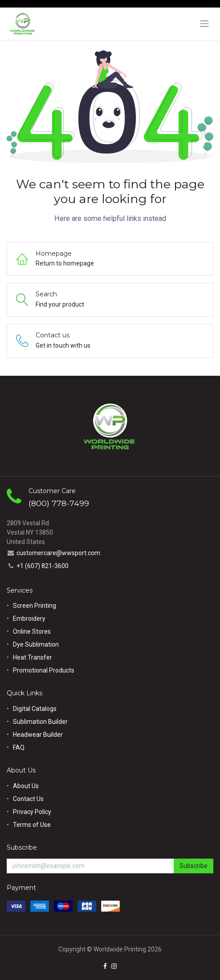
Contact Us (28, 799)
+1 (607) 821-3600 (43, 566)
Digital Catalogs (35, 709)
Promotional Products (44, 670)
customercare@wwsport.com (58, 553)
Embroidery (29, 619)
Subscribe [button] (194, 866)
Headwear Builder (38, 735)
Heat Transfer (33, 657)
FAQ (19, 747)
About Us (26, 786)
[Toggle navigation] (204, 24)
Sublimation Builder (40, 722)
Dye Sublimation (36, 644)
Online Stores (33, 631)
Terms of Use (32, 825)
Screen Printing (35, 606)
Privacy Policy (32, 812)
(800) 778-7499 (59, 503)
